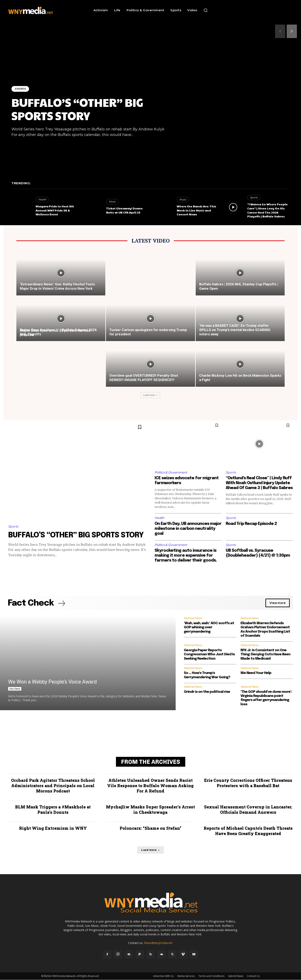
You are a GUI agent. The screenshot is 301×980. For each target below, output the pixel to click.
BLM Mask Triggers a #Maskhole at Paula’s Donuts (53, 810)
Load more (150, 395)
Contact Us (253, 976)
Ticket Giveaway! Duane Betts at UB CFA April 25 (124, 210)
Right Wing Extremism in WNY (53, 828)
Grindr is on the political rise (207, 692)
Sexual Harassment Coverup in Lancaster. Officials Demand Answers (248, 810)
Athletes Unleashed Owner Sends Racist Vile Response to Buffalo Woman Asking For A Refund (150, 786)
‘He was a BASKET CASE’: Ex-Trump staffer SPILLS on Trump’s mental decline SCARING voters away (235, 330)
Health (42, 200)
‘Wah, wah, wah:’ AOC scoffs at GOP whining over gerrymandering (209, 627)
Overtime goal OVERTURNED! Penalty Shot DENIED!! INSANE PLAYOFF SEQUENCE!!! (144, 378)
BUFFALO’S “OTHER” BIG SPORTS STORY (77, 109)
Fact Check (15, 689)
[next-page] (292, 31)
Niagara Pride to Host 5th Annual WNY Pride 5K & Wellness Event (55, 210)
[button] (206, 10)
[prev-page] (280, 31)
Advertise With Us (163, 976)
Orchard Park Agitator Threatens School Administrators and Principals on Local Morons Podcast (53, 786)
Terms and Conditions (211, 976)
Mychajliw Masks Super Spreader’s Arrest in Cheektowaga (150, 810)
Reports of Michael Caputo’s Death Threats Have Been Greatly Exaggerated (248, 831)
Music (112, 202)
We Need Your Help (256, 673)
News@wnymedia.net (158, 943)
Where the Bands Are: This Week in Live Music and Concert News (196, 210)
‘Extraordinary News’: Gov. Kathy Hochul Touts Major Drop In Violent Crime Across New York (57, 286)
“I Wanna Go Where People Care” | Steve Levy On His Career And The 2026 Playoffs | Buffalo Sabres (267, 210)
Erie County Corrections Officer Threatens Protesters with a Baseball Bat (248, 783)
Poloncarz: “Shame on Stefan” (150, 828)
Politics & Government (171, 472)
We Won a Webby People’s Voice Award (52, 682)
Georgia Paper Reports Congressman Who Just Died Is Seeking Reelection (209, 654)
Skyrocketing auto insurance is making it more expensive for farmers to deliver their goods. (186, 556)
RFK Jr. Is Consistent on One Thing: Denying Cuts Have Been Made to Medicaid (265, 654)
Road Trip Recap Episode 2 (251, 524)
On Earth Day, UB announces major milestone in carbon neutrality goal (188, 529)
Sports (20, 89)
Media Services (186, 976)
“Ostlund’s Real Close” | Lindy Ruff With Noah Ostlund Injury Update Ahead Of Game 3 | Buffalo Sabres (259, 483)
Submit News (236, 976)
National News (193, 618)
